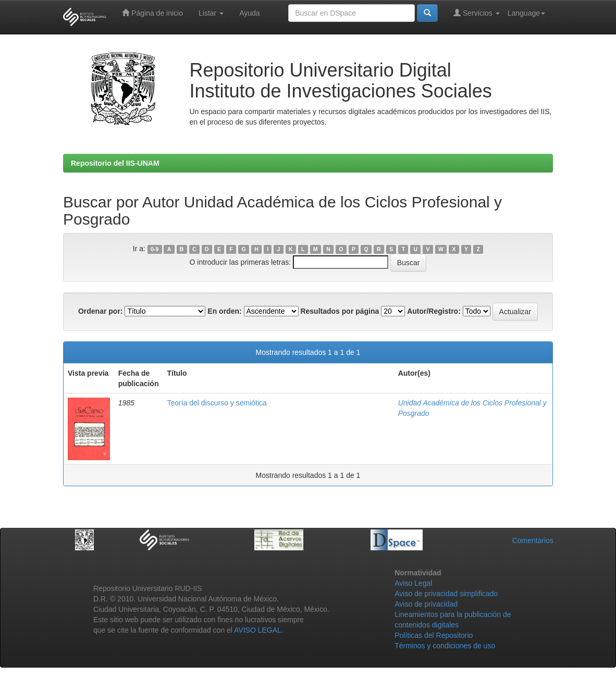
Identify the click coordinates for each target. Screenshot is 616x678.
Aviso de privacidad (426, 604)
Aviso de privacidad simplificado (446, 594)
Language (526, 13)
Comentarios (533, 540)
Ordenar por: (101, 311)
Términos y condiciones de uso (445, 646)
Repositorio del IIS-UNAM (115, 163)
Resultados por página (340, 311)
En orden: (224, 311)
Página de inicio (152, 13)
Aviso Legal (413, 583)
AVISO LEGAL (258, 630)
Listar (211, 13)
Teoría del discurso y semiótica (217, 403)
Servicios (477, 13)
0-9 (155, 249)
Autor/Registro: (434, 311)
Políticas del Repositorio (434, 635)
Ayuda (249, 13)
